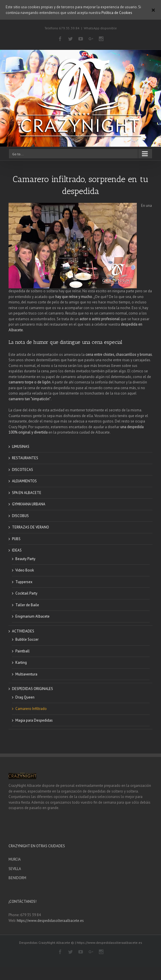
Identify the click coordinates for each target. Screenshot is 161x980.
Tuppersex (24, 582)
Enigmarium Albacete (32, 616)
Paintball (23, 651)
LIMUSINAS (21, 447)
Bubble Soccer (27, 639)
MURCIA (15, 859)
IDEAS (17, 550)
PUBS (16, 539)
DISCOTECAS (23, 470)
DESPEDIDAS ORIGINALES (32, 689)
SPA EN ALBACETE (27, 493)
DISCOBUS (20, 516)
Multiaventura (26, 674)
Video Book (25, 570)
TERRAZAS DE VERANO (30, 527)
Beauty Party (25, 559)
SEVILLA (15, 869)
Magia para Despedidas (34, 720)
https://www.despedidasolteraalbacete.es (50, 921)
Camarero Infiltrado (31, 709)
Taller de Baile (27, 605)
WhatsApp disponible (100, 28)
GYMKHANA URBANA (29, 504)
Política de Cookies (117, 13)
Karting (21, 662)
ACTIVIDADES (23, 631)
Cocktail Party (26, 593)
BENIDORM (17, 878)
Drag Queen (25, 697)
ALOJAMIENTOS (24, 481)
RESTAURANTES (25, 458)
